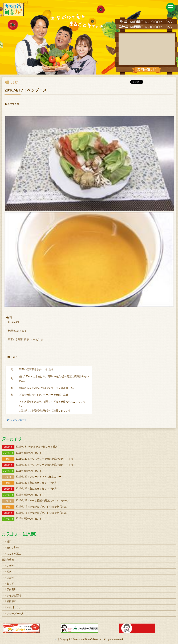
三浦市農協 (8, 560)
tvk (56, 639)
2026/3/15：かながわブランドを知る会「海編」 (35, 507)
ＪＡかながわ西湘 (11, 595)
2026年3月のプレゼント (22, 471)
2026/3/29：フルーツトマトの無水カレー (31, 477)
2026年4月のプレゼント (22, 453)
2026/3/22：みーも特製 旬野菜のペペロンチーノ (35, 501)
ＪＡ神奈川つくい (11, 607)
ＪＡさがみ (8, 565)
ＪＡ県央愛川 (9, 589)
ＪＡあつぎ (8, 584)
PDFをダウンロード (16, 420)
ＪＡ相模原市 (9, 601)
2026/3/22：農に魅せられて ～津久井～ (31, 483)
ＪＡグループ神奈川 (13, 613)
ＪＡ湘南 (7, 572)
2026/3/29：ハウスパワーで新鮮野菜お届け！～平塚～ (39, 459)
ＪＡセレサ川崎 (10, 547)
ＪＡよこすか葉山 (11, 554)
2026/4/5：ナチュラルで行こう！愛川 (30, 447)
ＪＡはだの (8, 577)
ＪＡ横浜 (7, 542)
